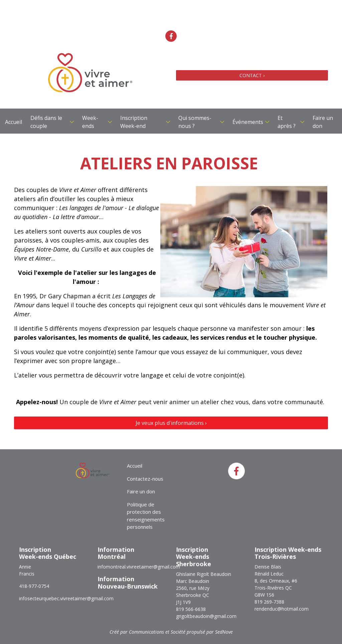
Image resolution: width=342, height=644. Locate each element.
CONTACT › (252, 75)
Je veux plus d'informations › (171, 423)
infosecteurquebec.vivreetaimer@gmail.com (66, 598)
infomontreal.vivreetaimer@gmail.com (139, 567)
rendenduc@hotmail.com (282, 609)
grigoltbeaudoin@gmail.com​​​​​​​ (206, 616)
